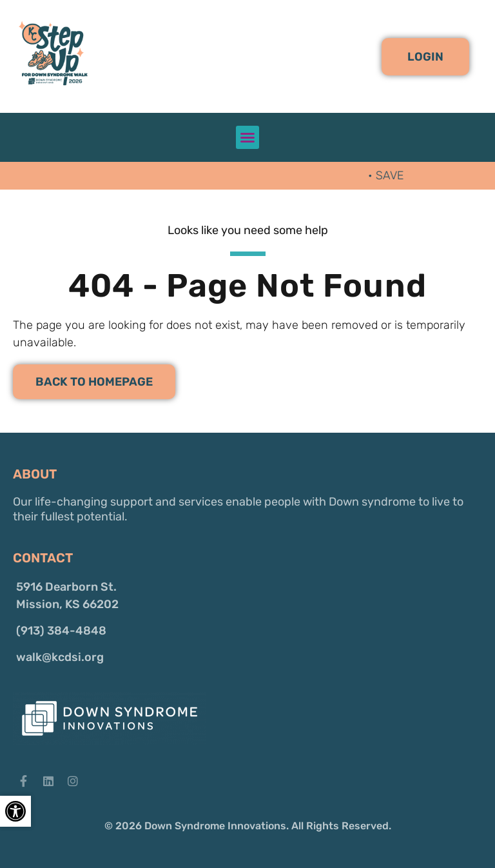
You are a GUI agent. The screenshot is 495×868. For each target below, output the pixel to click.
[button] (425, 57)
